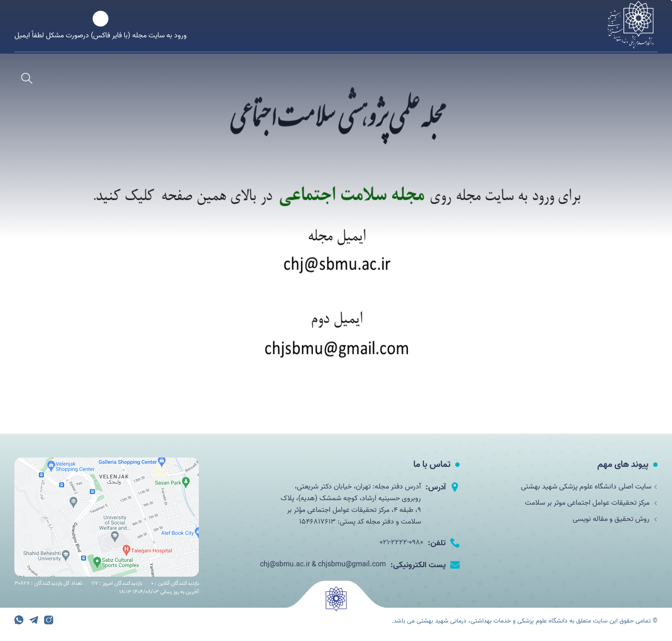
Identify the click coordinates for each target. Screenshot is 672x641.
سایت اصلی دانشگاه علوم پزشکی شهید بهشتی (589, 487)
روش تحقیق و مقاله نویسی (615, 519)
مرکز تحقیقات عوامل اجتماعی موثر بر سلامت (591, 503)
